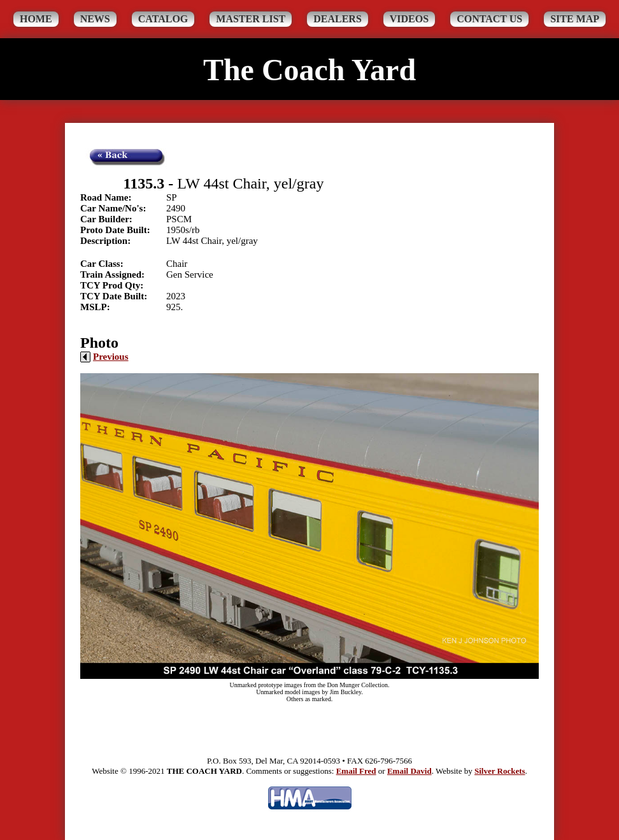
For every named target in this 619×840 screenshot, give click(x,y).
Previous (104, 357)
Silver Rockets (500, 771)
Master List (251, 19)
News (95, 19)
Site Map (575, 19)
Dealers (338, 19)
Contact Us (489, 19)
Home (36, 19)
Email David (409, 771)
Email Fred (356, 771)
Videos (409, 19)
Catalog (163, 19)
